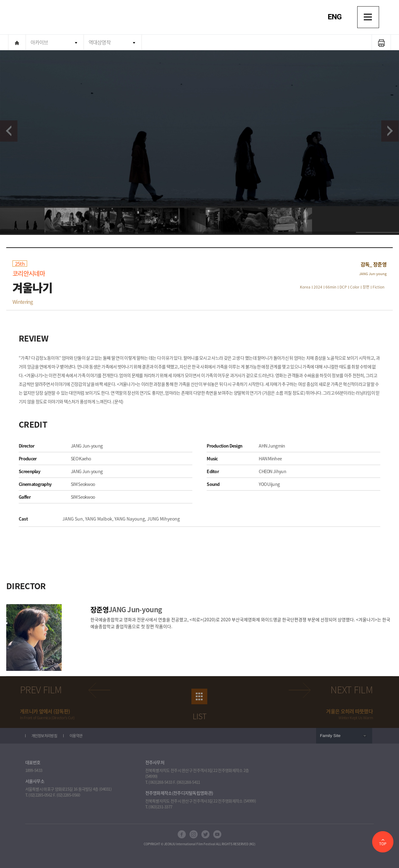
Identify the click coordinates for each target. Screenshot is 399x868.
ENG (335, 17)
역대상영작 (100, 42)
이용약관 (76, 736)
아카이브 (39, 42)
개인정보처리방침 (44, 736)
